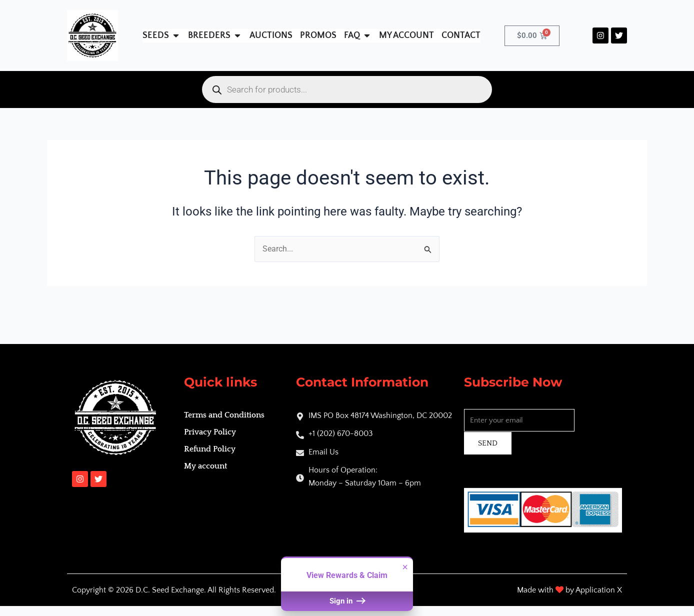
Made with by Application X (569, 590)
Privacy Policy (210, 432)
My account (205, 466)
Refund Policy (210, 449)
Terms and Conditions (224, 415)
